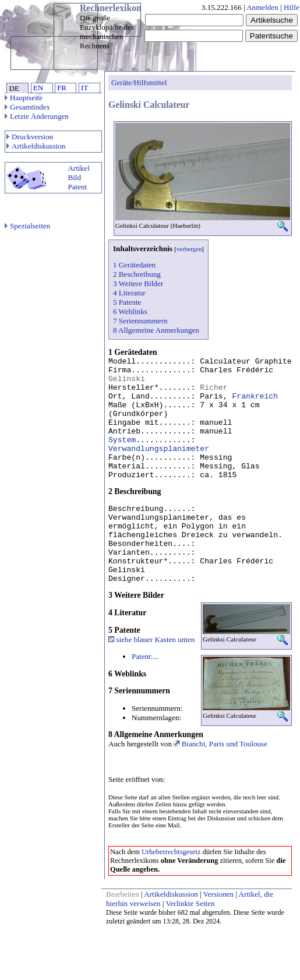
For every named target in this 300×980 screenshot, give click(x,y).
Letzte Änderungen (37, 116)
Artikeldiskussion (36, 146)
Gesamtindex (27, 107)
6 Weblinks (130, 311)
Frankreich (255, 396)
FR (62, 88)
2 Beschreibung (137, 274)
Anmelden (262, 7)
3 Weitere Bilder (138, 283)
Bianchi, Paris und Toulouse (220, 744)
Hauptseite (24, 98)
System (122, 440)
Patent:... (145, 656)
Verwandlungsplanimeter (159, 449)
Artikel (78, 168)
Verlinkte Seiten (190, 903)
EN (38, 88)
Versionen (218, 894)
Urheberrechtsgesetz (171, 852)
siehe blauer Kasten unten (151, 639)
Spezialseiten (27, 226)
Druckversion (30, 137)
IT (84, 88)
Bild (74, 177)
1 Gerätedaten (134, 265)
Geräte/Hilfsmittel (139, 82)
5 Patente (127, 302)
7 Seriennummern (140, 321)
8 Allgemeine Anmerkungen (156, 330)
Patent (77, 187)
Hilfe (292, 7)
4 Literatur (129, 293)
